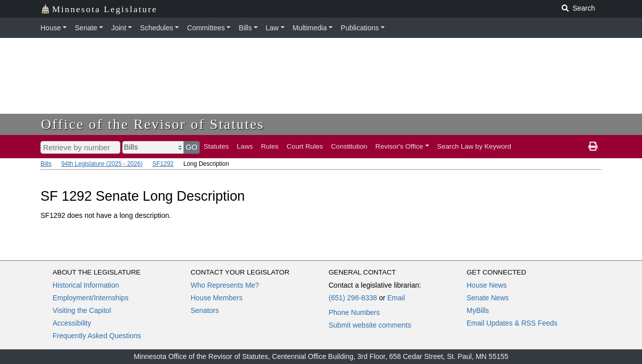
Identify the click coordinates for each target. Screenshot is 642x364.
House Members (217, 298)
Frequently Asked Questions (97, 336)
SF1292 (163, 164)
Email (396, 298)
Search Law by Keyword (474, 146)
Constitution (349, 146)
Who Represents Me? (225, 285)
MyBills (478, 310)
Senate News (488, 298)
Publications (360, 28)
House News (487, 285)
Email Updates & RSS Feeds (512, 323)
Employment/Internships (90, 298)
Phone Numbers (354, 312)
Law (272, 28)
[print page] (593, 147)
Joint (119, 28)
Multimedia (310, 28)
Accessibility (72, 323)
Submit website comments (370, 325)
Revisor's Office (400, 146)
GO (192, 147)
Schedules (156, 28)
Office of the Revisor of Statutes (153, 124)
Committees (206, 28)
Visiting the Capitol (82, 310)
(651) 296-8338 (353, 298)
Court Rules (305, 146)
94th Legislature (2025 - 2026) (102, 164)
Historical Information (86, 285)
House (51, 28)
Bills (245, 28)
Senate (86, 28)
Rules (270, 146)
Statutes (216, 146)
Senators (205, 310)
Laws (245, 146)
